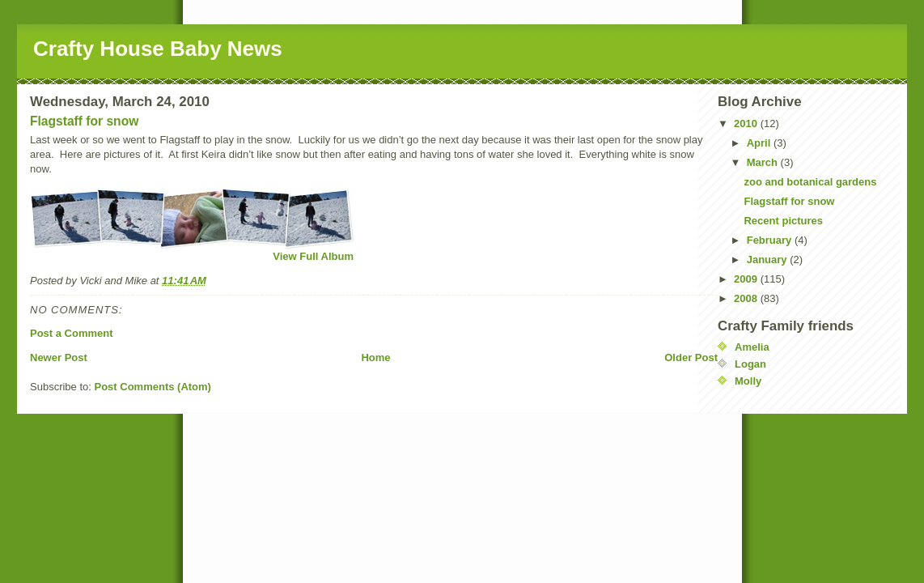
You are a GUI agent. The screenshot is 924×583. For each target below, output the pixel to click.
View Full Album (313, 256)
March (764, 162)
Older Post (691, 357)
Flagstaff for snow (84, 121)
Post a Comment (72, 333)
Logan (750, 364)
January (768, 260)
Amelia (752, 347)
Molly (748, 381)
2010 (747, 123)
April (760, 143)
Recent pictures (783, 221)
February (771, 240)
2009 (747, 279)
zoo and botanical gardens (810, 182)
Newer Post (59, 357)
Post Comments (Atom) (153, 387)
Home (375, 357)
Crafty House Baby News (158, 49)
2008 (747, 298)
